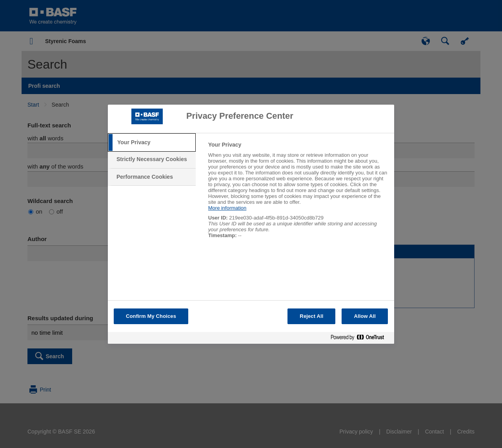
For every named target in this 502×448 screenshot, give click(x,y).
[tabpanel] (298, 194)
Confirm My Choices (151, 316)
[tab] (152, 143)
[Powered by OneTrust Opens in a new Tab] (360, 339)
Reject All (311, 316)
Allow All (365, 316)
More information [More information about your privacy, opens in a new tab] (227, 208)
